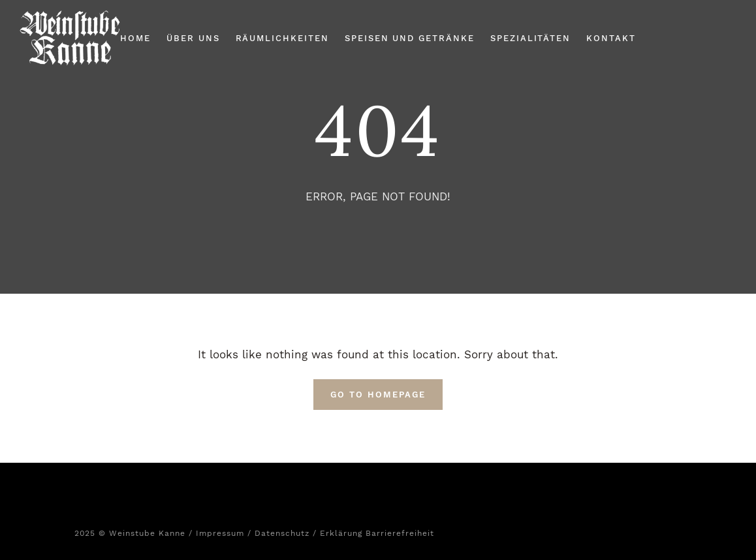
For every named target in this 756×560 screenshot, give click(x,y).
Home (135, 38)
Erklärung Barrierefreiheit (377, 533)
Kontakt (611, 38)
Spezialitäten (530, 38)
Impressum (220, 533)
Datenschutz (282, 533)
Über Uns (193, 38)
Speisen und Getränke (410, 38)
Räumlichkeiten (282, 38)
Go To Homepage (378, 395)
